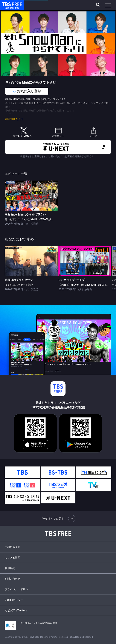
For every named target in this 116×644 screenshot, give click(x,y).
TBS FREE (7, 4)
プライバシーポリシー (18, 589)
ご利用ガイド (12, 547)
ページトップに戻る (58, 519)
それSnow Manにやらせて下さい (25, 215)
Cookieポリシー (14, 600)
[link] (31, 196)
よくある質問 (12, 558)
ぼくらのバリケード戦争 (19, 285)
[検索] (98, 5)
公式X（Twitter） (16, 611)
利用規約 (10, 568)
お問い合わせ (12, 579)
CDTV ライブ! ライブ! (72, 280)
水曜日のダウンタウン (19, 280)
